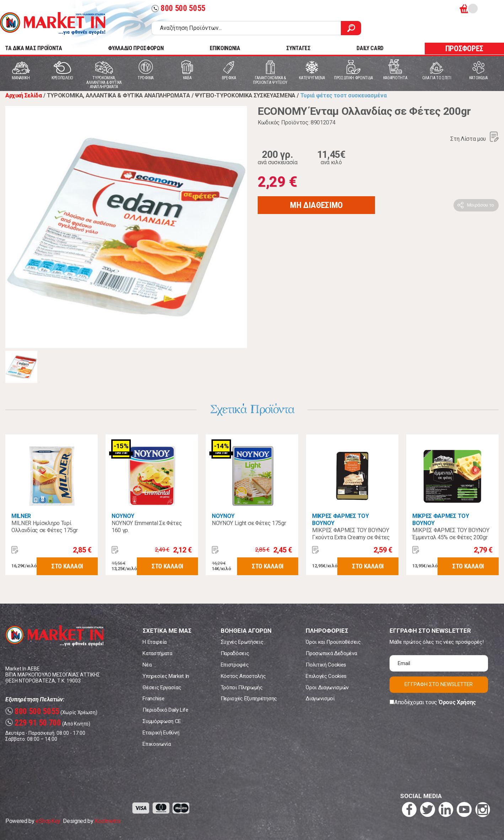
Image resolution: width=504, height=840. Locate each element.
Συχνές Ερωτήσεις (242, 642)
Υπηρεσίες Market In (166, 676)
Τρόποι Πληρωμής (242, 687)
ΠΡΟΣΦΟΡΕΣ (464, 49)
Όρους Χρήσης (457, 702)
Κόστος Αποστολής (243, 676)
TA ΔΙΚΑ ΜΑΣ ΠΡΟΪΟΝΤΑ (34, 48)
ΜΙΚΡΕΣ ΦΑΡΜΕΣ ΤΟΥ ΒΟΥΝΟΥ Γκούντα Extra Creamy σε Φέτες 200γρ (351, 537)
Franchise (153, 699)
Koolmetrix (108, 821)
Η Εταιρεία (155, 642)
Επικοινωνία (157, 744)
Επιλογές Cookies (326, 676)
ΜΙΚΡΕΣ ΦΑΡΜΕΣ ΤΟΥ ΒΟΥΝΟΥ (341, 520)
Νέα (147, 665)
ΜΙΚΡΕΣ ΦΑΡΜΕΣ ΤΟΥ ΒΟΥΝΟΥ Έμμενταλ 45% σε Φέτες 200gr (451, 534)
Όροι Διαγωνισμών (327, 687)
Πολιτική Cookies (326, 665)
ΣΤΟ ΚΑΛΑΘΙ (67, 566)
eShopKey (48, 821)
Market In (53, 23)
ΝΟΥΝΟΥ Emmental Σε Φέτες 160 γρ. (147, 527)
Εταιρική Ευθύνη (161, 733)
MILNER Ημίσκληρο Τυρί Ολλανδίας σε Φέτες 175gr (44, 527)
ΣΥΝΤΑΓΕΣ (298, 48)
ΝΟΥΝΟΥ (123, 516)
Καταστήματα (157, 653)
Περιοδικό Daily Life (165, 710)
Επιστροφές (235, 665)
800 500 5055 (178, 8)
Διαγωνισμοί (320, 699)
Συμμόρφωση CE (162, 721)
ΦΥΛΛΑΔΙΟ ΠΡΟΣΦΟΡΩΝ (136, 48)
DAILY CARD (370, 48)
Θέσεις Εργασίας (162, 687)
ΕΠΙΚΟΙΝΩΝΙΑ (225, 48)
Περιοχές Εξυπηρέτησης (249, 699)
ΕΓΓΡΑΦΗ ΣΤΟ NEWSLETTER (439, 684)
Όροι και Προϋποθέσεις (333, 642)
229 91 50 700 (33, 723)
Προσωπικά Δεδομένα (331, 653)
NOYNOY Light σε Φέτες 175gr (249, 523)
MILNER (21, 516)
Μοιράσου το (481, 205)
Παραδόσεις (235, 653)
